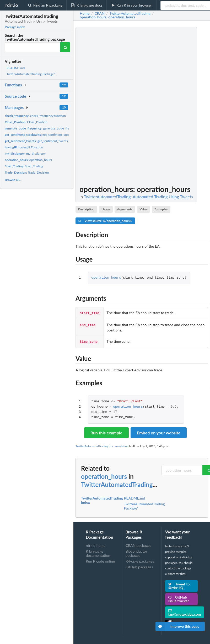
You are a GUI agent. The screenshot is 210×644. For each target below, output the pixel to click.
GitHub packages (139, 566)
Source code (15, 96)
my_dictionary (25, 154)
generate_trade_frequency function (48, 128)
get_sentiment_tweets (36, 141)
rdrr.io (12, 5)
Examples (161, 209)
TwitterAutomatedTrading (117, 483)
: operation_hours (107, 17)
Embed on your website (159, 432)
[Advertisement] (169, 106)
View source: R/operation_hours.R (105, 221)
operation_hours (28, 160)
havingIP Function (24, 147)
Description (86, 209)
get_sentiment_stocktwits (41, 135)
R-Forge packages (140, 560)
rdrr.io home (96, 544)
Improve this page (177, 626)
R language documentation (98, 552)
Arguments (125, 209)
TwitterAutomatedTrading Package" (31, 74)
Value (143, 209)
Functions (13, 85)
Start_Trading (24, 166)
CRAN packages (138, 544)
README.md (16, 68)
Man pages (14, 107)
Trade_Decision (27, 172)
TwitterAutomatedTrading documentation (102, 445)
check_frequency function (35, 116)
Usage (106, 209)
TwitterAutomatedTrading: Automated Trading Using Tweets (139, 197)
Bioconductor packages (136, 552)
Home (85, 13)
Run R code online (100, 560)
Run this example (106, 432)
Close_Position (26, 122)
